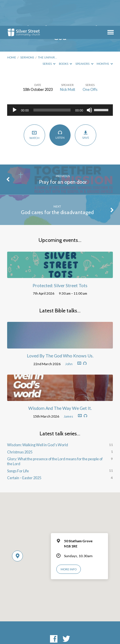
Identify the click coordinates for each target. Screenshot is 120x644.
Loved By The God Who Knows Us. (60, 330)
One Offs (90, 64)
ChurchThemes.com (101, 629)
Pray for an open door (63, 156)
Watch (34, 109)
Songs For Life (18, 445)
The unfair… (47, 32)
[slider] (52, 84)
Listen (60, 109)
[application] (60, 84)
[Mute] (89, 84)
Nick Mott (68, 64)
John (69, 338)
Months (105, 38)
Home (12, 32)
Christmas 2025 (20, 426)
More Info (69, 543)
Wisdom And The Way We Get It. (60, 382)
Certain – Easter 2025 (24, 452)
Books (66, 38)
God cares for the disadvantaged (57, 186)
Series (49, 38)
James (68, 390)
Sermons (27, 32)
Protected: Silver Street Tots (60, 260)
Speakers (84, 38)
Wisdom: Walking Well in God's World (38, 419)
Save (86, 109)
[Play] (15, 84)
